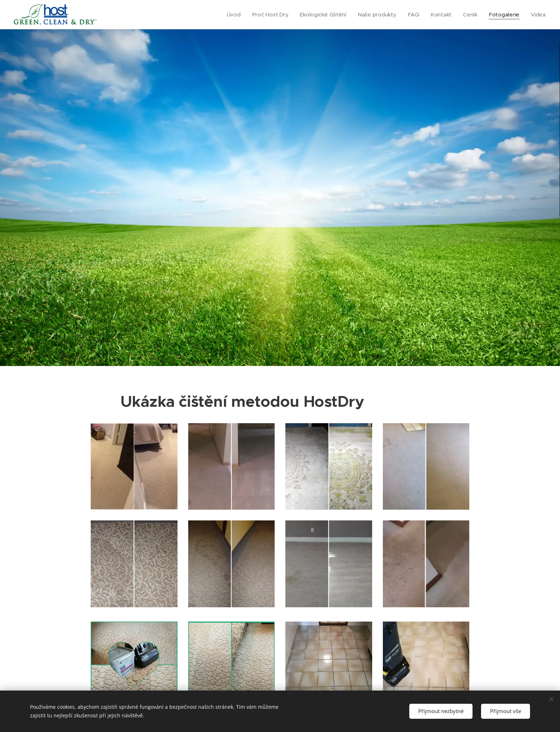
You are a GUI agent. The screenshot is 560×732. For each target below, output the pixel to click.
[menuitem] (229, 15)
